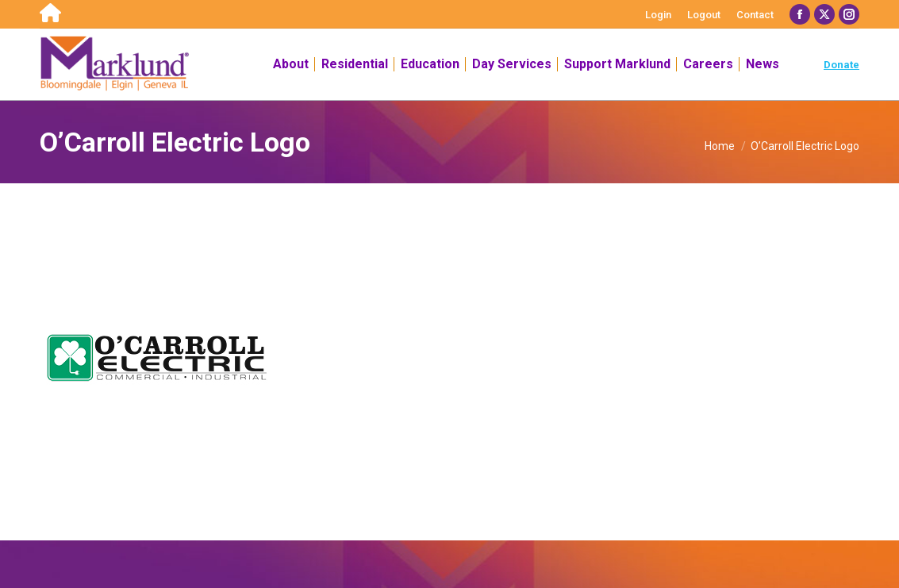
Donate (841, 65)
